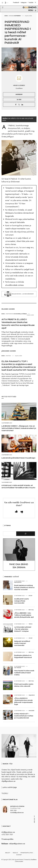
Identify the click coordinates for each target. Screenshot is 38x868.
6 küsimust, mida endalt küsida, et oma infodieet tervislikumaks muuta (18, 486)
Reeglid (15, 853)
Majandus (32, 695)
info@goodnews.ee (8, 832)
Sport (31, 596)
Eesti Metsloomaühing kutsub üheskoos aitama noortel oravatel (24, 587)
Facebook (16, 2)
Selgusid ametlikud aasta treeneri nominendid (22, 643)
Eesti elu (31, 610)
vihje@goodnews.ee (8, 781)
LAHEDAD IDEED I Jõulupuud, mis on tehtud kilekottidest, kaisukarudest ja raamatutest (19, 428)
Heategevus (10, 314)
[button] (1, 5)
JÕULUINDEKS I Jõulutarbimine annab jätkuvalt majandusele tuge (23, 701)
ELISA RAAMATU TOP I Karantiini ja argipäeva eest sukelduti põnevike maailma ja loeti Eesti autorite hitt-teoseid (19, 366)
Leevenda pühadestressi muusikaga (18, 458)
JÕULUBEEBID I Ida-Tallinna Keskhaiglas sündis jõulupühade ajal (24, 615)
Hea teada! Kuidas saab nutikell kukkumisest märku (24, 673)
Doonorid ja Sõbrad (20, 314)
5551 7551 (13, 810)
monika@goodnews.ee (17, 812)
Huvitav (8, 356)
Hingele (11, 16)
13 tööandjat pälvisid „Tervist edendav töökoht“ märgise (23, 629)
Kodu (6, 16)
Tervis (31, 624)
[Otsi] (26, 534)
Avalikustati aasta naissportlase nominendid (21, 601)
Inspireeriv (17, 16)
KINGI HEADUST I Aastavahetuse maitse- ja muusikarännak (24, 716)
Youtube (31, 2)
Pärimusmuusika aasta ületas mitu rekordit (24, 685)
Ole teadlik (18, 668)
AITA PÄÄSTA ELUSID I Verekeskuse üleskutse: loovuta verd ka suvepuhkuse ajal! (18, 324)
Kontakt (19, 855)
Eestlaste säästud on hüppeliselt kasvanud (23, 656)
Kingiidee (31, 711)
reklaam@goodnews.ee (17, 844)
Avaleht (8, 853)
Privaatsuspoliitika (7, 839)
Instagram (24, 2)
